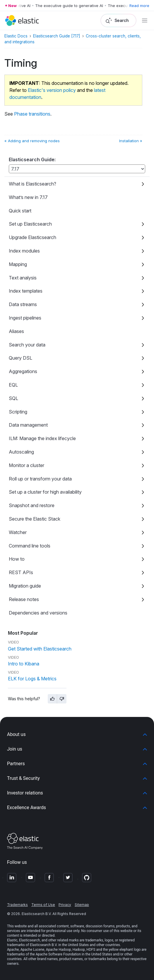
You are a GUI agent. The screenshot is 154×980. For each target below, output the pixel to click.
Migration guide (25, 586)
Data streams (23, 304)
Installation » (131, 141)
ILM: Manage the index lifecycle (42, 438)
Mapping (18, 264)
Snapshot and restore (32, 505)
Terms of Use (43, 905)
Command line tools (30, 546)
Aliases (16, 331)
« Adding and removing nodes (32, 141)
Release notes (24, 599)
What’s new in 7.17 (28, 197)
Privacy (65, 905)
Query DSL (20, 358)
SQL (13, 398)
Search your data (27, 345)
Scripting (18, 412)
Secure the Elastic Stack (35, 519)
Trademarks (17, 905)
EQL (13, 385)
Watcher (18, 532)
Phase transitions (32, 114)
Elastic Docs (16, 36)
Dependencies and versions (38, 613)
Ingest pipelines (25, 318)
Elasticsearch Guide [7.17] (57, 36)
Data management (28, 425)
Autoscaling (21, 452)
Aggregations (23, 371)
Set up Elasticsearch (30, 224)
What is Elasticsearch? (32, 184)
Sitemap (82, 905)
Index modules (24, 251)
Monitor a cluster (26, 465)
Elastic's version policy (52, 90)
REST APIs (21, 572)
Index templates (26, 291)
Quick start (20, 211)
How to (17, 559)
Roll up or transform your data (40, 479)
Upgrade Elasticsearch (32, 237)
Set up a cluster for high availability (45, 492)
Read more (139, 6)
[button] (77, 734)
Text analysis (23, 278)
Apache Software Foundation (58, 954)
